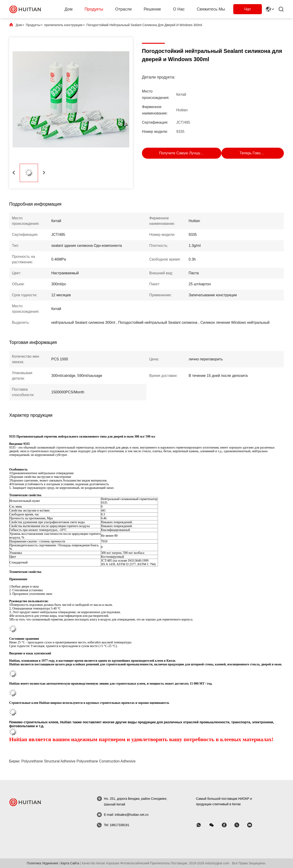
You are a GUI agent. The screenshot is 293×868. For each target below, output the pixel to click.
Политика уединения (42, 863)
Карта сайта (70, 863)
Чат (248, 9)
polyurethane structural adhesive (48, 761)
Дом (69, 9)
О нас (179, 9)
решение (152, 9)
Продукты (94, 9)
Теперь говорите (254, 153)
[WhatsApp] (202, 825)
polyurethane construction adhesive (106, 761)
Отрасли (123, 9)
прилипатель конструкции (63, 25)
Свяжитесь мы (211, 9)
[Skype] (227, 825)
